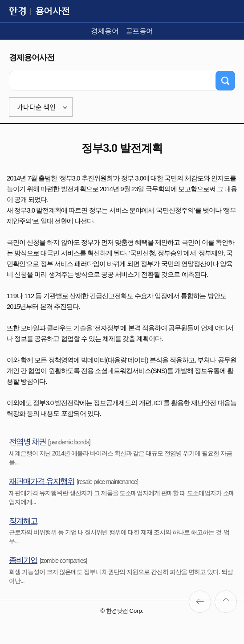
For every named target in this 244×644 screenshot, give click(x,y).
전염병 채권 (27, 442)
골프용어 (139, 31)
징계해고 (23, 521)
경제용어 (105, 31)
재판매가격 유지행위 (42, 481)
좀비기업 (23, 560)
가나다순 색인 (36, 107)
